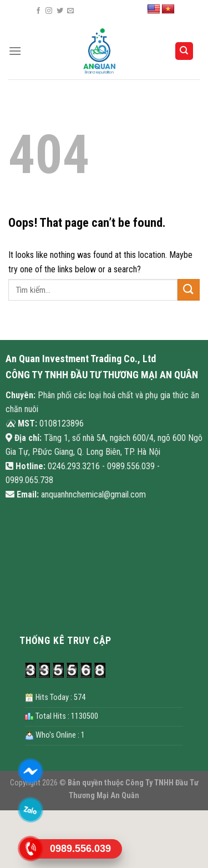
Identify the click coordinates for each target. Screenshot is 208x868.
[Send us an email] (70, 11)
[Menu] (15, 51)
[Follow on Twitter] (60, 11)
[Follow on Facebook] (38, 11)
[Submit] (189, 290)
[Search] (184, 51)
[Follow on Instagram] (49, 11)
